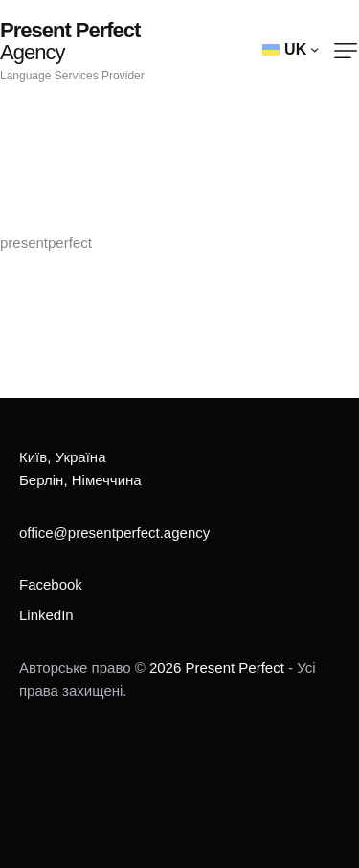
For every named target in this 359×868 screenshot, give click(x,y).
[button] (346, 51)
